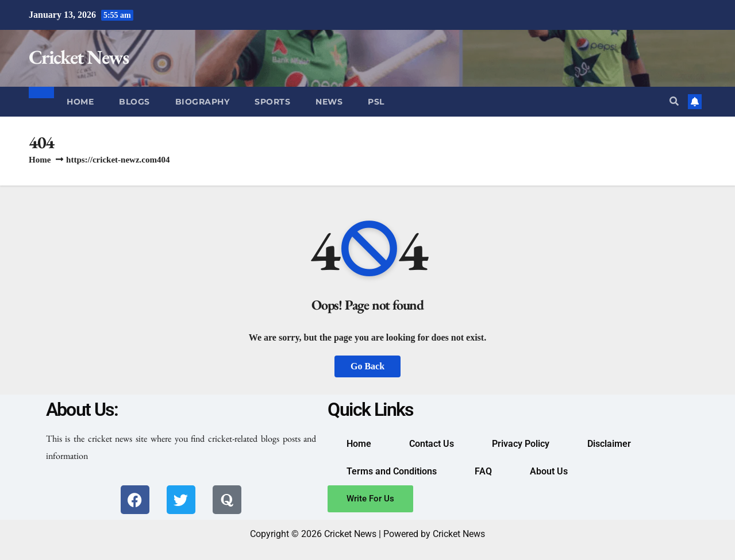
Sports (272, 102)
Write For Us (370, 499)
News (329, 102)
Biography (203, 102)
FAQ (483, 471)
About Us (549, 471)
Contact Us (432, 444)
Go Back (367, 366)
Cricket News (79, 57)
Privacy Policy (521, 444)
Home (80, 102)
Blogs (134, 102)
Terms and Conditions (392, 471)
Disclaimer (609, 444)
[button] (674, 101)
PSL (376, 102)
